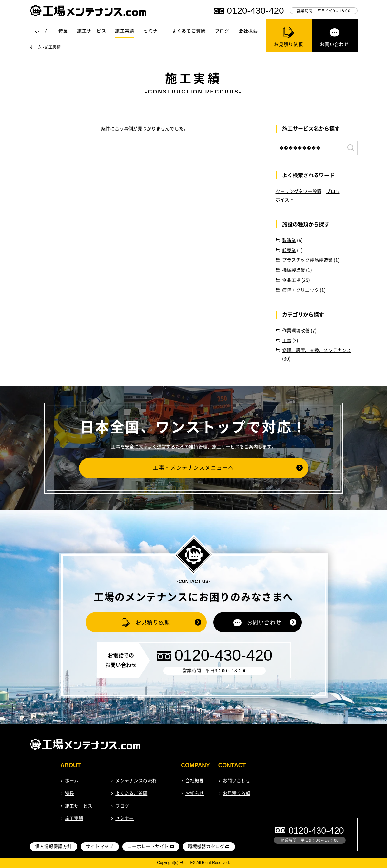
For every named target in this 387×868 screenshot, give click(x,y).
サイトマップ (100, 846)
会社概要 (248, 31)
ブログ (222, 31)
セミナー (153, 31)
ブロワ (333, 191)
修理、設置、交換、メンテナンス (317, 350)
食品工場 (291, 280)
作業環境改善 (296, 331)
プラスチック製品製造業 (307, 260)
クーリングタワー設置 (299, 191)
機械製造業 (294, 270)
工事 (287, 341)
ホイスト (285, 200)
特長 (63, 31)
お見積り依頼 (237, 793)
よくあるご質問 (189, 31)
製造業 (289, 240)
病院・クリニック (300, 290)
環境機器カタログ (206, 846)
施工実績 (125, 31)
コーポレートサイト (148, 846)
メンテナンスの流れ (136, 781)
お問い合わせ (237, 781)
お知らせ (195, 793)
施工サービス (91, 31)
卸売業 (289, 250)
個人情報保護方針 (53, 846)
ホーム (42, 31)
